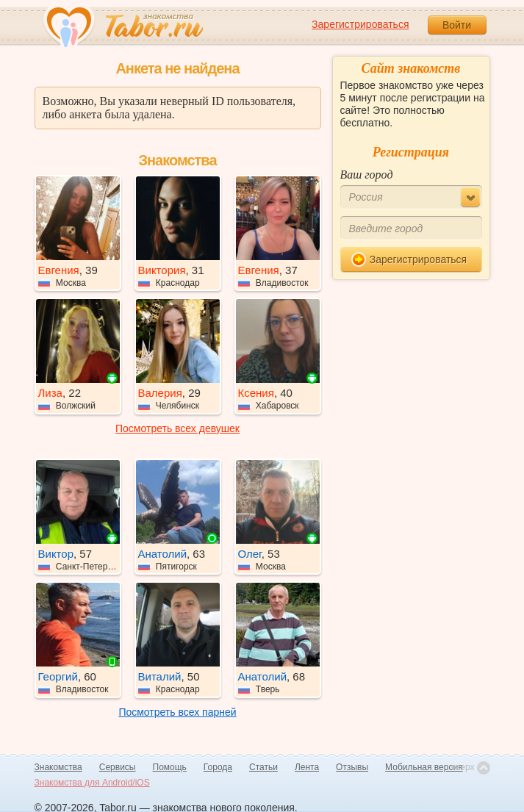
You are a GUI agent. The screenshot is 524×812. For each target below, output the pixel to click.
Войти (457, 25)
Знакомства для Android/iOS (92, 783)
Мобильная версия (424, 767)
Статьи (263, 767)
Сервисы (118, 767)
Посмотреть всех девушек (177, 428)
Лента (307, 767)
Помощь (170, 767)
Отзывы (352, 767)
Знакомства (58, 767)
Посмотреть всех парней (177, 712)
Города (218, 767)
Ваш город (367, 175)
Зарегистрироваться (360, 24)
